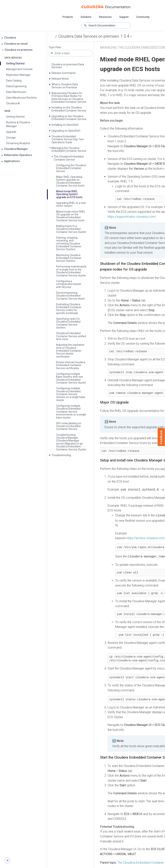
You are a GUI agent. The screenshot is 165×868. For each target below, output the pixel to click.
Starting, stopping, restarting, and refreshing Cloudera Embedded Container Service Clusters (69, 244)
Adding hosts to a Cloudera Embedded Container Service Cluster (71, 229)
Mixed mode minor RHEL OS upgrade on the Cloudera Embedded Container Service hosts (71, 216)
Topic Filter (55, 47)
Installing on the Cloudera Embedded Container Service (69, 109)
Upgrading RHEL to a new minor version (71, 204)
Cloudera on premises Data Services (68, 66)
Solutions (86, 17)
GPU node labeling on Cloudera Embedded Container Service (69, 426)
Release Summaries (64, 73)
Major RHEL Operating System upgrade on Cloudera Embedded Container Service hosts (70, 181)
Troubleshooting (61, 455)
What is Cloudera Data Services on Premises (65, 86)
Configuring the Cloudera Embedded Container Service (71, 168)
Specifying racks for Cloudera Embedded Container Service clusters (68, 323)
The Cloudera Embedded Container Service (69, 158)
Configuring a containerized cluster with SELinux (69, 284)
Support (124, 17)
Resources (105, 17)
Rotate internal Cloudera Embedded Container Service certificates (71, 365)
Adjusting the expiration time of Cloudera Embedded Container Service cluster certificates (70, 351)
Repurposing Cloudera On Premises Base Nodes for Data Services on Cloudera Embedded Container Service (69, 97)
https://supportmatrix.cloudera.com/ (132, 217)
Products (68, 17)
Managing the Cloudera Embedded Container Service (69, 149)
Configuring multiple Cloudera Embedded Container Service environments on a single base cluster (71, 412)
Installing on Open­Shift (65, 125)
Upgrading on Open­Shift (66, 131)
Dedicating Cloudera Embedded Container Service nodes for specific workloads (69, 309)
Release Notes (60, 79)
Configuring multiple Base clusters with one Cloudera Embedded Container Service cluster (71, 378)
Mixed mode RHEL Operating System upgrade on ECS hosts (69, 194)
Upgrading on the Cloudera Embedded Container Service (69, 118)
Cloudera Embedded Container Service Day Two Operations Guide (68, 139)
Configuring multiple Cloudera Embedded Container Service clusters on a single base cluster (71, 394)
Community (143, 17)
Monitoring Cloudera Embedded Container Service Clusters (69, 258)
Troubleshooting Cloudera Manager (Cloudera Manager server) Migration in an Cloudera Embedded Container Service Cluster (71, 442)
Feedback (161, 437)
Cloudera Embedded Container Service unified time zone (71, 336)
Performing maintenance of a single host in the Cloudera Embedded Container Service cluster (71, 271)
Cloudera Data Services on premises (89, 36)
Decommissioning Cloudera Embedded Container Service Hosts (70, 296)
